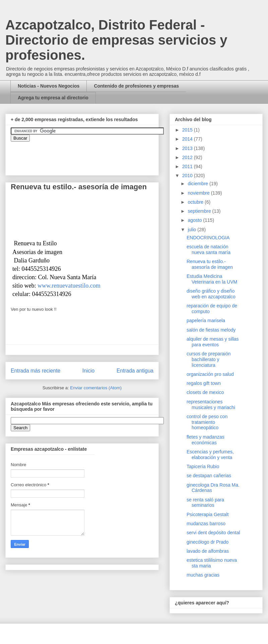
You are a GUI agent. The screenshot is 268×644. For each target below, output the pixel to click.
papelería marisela (206, 320)
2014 (188, 139)
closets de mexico (205, 392)
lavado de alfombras (208, 551)
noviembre (199, 193)
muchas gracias (203, 575)
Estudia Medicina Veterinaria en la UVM (212, 279)
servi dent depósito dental (213, 533)
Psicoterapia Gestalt (208, 514)
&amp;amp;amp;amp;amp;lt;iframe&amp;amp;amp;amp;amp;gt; (86, 155)
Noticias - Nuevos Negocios (49, 86)
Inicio (88, 371)
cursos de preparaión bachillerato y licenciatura (209, 359)
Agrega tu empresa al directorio (53, 98)
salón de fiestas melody (211, 330)
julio (192, 230)
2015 (188, 130)
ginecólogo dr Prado (208, 542)
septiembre (200, 211)
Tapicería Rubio (203, 466)
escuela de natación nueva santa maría (209, 250)
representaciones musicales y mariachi (211, 405)
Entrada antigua (135, 371)
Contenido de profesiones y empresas (136, 86)
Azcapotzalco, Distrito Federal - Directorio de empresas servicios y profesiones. (116, 40)
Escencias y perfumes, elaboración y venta (210, 455)
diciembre (198, 184)
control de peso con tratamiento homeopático (207, 422)
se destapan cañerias (209, 476)
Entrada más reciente (36, 371)
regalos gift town (204, 383)
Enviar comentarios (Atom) (96, 388)
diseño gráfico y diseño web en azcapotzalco (211, 294)
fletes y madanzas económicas (206, 440)
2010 (188, 176)
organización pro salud (210, 374)
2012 (188, 157)
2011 (188, 166)
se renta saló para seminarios (205, 503)
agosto (195, 220)
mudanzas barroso (206, 524)
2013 (188, 148)
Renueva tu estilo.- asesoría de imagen (210, 264)
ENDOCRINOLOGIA (208, 238)
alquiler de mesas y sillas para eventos (213, 342)
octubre (196, 202)
